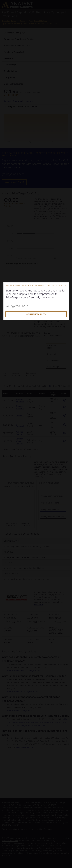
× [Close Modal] (66, 285)
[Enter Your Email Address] (36, 306)
